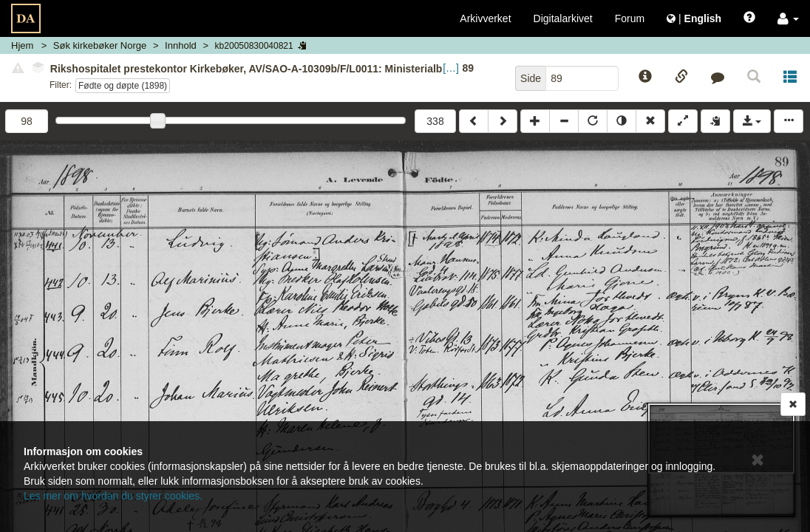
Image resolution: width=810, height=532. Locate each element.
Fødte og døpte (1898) (123, 86)
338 (435, 121)
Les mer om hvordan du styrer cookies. (113, 496)
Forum (630, 18)
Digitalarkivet (563, 18)
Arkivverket (485, 18)
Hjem (22, 45)
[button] (788, 18)
